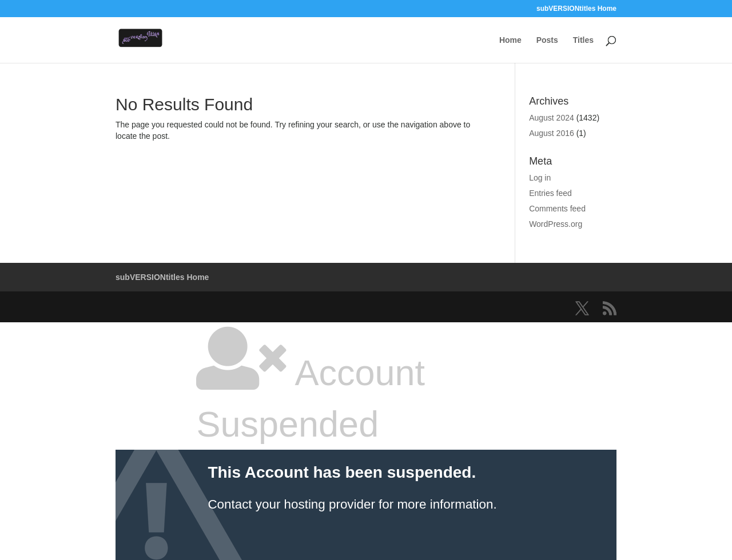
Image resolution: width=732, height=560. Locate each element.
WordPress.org (556, 224)
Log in (540, 178)
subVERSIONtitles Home (576, 9)
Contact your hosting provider (291, 504)
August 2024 (552, 118)
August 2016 (552, 133)
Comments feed (557, 209)
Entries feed (550, 193)
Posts (547, 40)
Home (510, 40)
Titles (583, 40)
